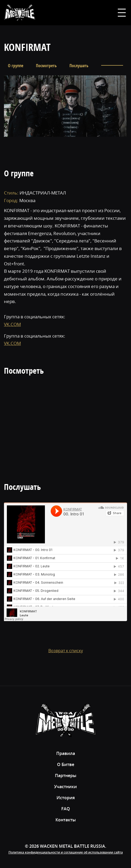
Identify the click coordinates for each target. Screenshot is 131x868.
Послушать (79, 66)
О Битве (66, 764)
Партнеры (66, 776)
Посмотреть (46, 66)
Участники (65, 787)
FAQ (66, 809)
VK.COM (12, 324)
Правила (66, 753)
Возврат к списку (66, 651)
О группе (16, 66)
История (66, 798)
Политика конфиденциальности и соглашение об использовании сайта (66, 852)
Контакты (66, 820)
